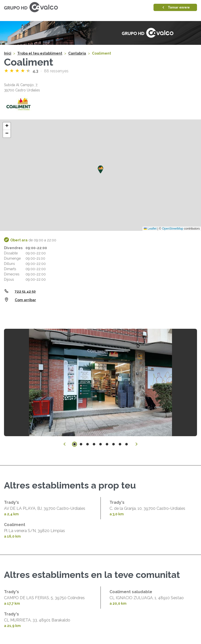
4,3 (36, 71)
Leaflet (150, 229)
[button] (100, 169)
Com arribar (25, 300)
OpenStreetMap (173, 229)
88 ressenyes (56, 71)
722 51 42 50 (25, 291)
